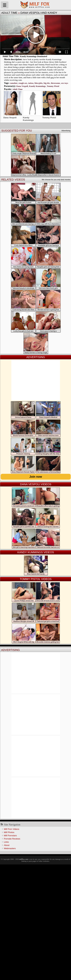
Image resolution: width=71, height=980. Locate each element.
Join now (36, 477)
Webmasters (10, 848)
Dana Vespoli (22, 86)
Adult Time (9, 13)
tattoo (31, 83)
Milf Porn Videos (12, 829)
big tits (47, 83)
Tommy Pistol (53, 86)
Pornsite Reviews (12, 839)
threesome (56, 83)
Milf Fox (35, 5)
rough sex (23, 83)
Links (6, 842)
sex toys (65, 83)
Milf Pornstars (10, 836)
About (7, 845)
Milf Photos (9, 832)
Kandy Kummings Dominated (33, 56)
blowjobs (39, 83)
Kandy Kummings (37, 86)
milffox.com (24, 859)
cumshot (14, 83)
